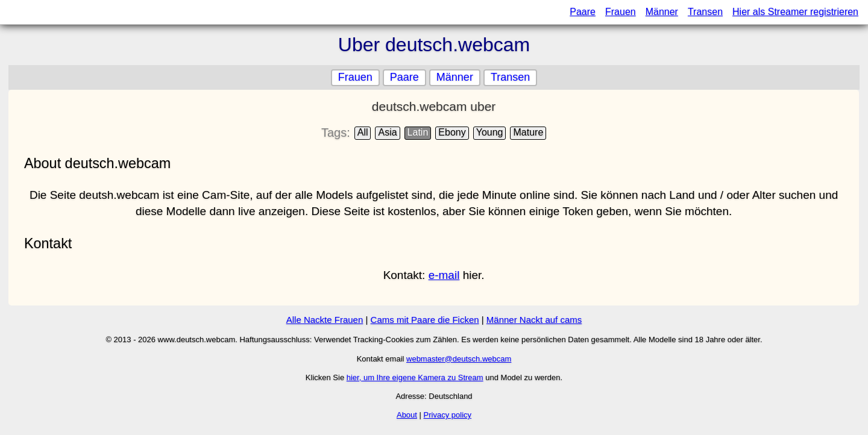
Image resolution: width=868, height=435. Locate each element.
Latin (418, 132)
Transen (705, 12)
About (407, 415)
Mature (529, 132)
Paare (583, 12)
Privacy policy (448, 415)
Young (490, 132)
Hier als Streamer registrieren (795, 12)
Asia (388, 132)
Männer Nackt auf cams (534, 320)
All (363, 132)
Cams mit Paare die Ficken (425, 320)
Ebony (452, 132)
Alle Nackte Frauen (325, 320)
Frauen (621, 12)
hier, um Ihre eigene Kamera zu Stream (415, 377)
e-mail (444, 275)
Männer (662, 12)
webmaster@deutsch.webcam (459, 359)
